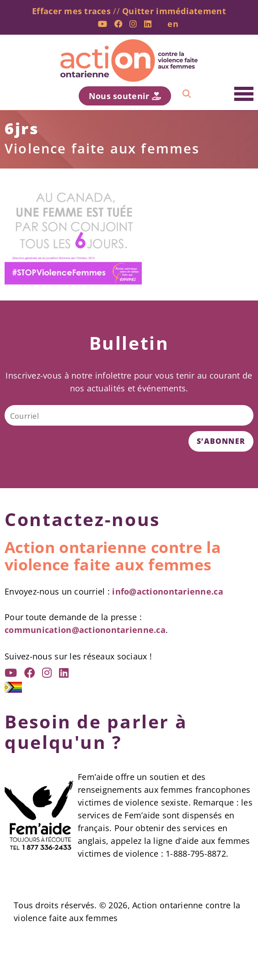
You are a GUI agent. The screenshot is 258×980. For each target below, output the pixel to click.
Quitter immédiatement (174, 11)
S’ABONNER (221, 441)
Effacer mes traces (71, 11)
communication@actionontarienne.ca (85, 630)
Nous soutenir (125, 96)
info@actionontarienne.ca (167, 591)
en (173, 24)
